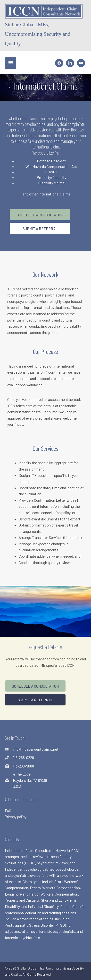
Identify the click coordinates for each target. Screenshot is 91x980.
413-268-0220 (23, 757)
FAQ (8, 810)
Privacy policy (16, 817)
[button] (40, 215)
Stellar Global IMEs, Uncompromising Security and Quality (38, 34)
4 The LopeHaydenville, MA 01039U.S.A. (30, 780)
